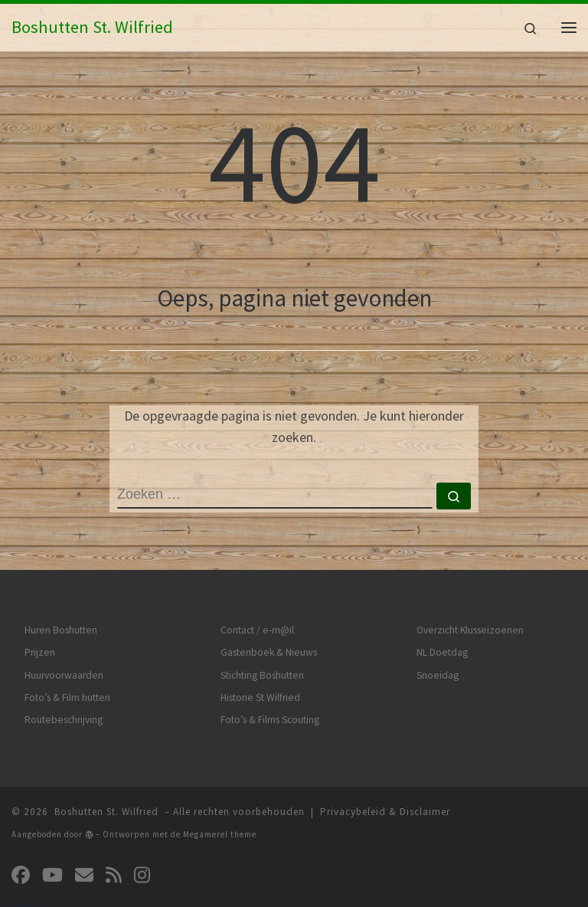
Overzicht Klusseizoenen (470, 630)
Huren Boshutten (61, 630)
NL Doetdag (442, 652)
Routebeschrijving (64, 720)
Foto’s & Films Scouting (270, 720)
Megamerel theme (220, 834)
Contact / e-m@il (257, 630)
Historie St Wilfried (260, 697)
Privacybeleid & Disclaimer (385, 812)
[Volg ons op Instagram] (142, 875)
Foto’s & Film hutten (67, 697)
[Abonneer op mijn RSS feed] (114, 875)
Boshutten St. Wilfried (106, 812)
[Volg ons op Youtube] (52, 875)
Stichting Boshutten (262, 675)
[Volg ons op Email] (84, 875)
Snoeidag (438, 675)
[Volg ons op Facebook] (21, 875)
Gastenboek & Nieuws (269, 652)
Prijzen (40, 652)
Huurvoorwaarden (64, 675)
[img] (89, 835)
